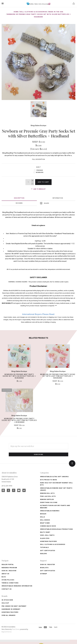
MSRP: (36, 141)
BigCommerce (7, 631)
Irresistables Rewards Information (17, 586)
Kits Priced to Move (49, 479)
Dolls (43, 517)
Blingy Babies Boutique (38, 125)
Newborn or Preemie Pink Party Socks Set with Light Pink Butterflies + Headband (58, 376)
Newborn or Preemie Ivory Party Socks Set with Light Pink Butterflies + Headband (19, 420)
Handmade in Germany (11, 609)
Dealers (43, 553)
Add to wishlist (38, 189)
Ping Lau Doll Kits (48, 496)
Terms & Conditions (10, 583)
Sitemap (44, 573)
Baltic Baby (45, 532)
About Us (5, 573)
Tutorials (44, 547)
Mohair (43, 514)
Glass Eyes (45, 538)
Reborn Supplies (47, 499)
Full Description (38, 159)
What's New (45, 523)
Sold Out (5, 603)
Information (58, 198)
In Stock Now (7, 600)
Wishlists (44, 567)
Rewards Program (9, 567)
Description (19, 198)
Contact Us (7, 589)
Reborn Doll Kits (47, 493)
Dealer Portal (8, 564)
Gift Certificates (48, 550)
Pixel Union (16, 629)
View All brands (8, 615)
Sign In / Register (9, 570)
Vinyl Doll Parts (47, 535)
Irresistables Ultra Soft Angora (54, 476)
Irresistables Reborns (50, 510)
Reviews (19, 203)
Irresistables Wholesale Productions (57, 529)
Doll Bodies (45, 520)
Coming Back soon (48, 526)
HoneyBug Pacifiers (10, 612)
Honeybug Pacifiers (49, 541)
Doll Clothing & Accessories (53, 544)
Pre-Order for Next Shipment (14, 606)
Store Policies (8, 579)
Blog (4, 576)
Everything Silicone (49, 502)
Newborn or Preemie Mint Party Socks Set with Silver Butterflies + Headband (19, 376)
